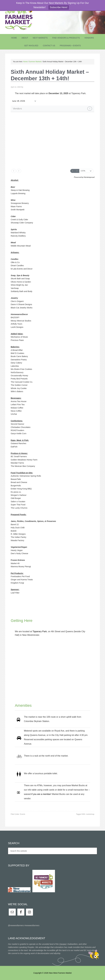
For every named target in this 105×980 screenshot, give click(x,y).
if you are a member (41, 794)
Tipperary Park (40, 631)
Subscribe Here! (59, 7)
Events (23, 814)
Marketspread (89, 177)
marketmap (90, 814)
